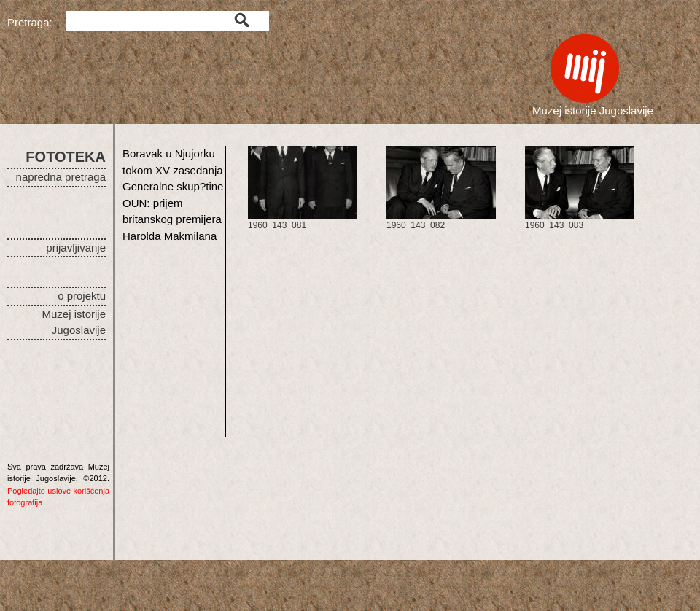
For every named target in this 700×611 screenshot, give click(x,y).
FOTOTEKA (66, 157)
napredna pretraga (61, 177)
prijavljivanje (76, 248)
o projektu (82, 296)
